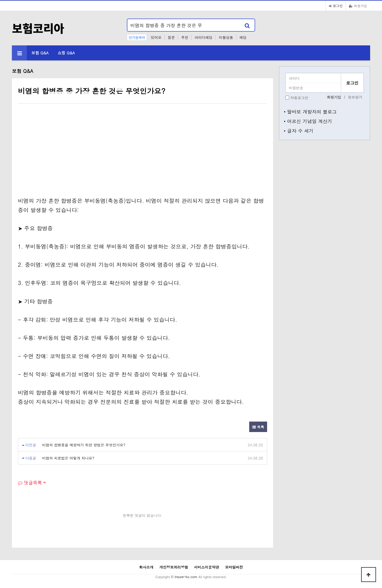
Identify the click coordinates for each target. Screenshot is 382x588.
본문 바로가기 (0, 0)
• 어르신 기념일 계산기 (308, 121)
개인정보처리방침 (174, 567)
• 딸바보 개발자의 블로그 (310, 111)
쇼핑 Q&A (66, 53)
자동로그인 (299, 98)
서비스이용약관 (207, 567)
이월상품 (226, 37)
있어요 (156, 37)
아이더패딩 (204, 37)
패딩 (243, 37)
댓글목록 (30, 483)
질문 (171, 37)
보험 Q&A (40, 53)
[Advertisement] (68, 151)
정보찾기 (355, 97)
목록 (258, 427)
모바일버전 (234, 567)
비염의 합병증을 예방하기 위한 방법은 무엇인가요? (84, 445)
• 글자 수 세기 (299, 131)
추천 (185, 37)
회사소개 (146, 567)
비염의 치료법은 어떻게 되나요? (68, 458)
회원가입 (358, 6)
